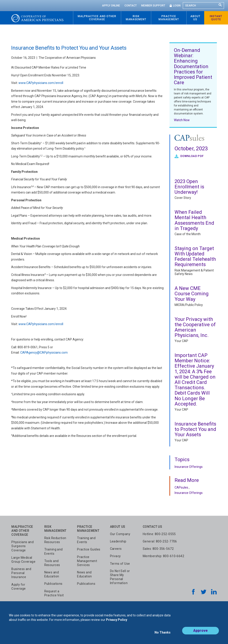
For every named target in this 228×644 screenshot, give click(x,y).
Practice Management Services (87, 561)
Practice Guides (89, 549)
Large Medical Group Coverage (23, 560)
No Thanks (163, 634)
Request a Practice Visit (54, 593)
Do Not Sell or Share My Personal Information (120, 577)
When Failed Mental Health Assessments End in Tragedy (194, 220)
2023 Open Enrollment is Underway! (189, 187)
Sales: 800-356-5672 (158, 549)
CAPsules (181, 487)
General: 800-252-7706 (160, 541)
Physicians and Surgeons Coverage (22, 546)
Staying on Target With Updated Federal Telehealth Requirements (195, 257)
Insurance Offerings (189, 467)
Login (177, 6)
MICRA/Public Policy (189, 305)
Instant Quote (216, 18)
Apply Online (111, 6)
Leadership (118, 541)
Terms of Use (120, 564)
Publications (53, 584)
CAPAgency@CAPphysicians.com (44, 353)
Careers (116, 549)
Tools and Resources (52, 563)
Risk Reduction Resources (55, 540)
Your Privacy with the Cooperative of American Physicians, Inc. (195, 327)
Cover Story (183, 198)
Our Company (120, 534)
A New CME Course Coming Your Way (192, 294)
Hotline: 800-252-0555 (159, 534)
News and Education (52, 574)
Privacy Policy (117, 624)
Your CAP (181, 341)
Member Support (153, 6)
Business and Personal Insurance (21, 573)
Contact (131, 6)
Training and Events (54, 551)
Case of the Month (188, 234)
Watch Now (182, 120)
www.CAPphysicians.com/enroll (41, 83)
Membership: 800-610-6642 (163, 556)
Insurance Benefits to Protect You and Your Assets (195, 429)
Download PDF (192, 156)
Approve (201, 634)
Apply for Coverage (18, 587)
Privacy (115, 556)
